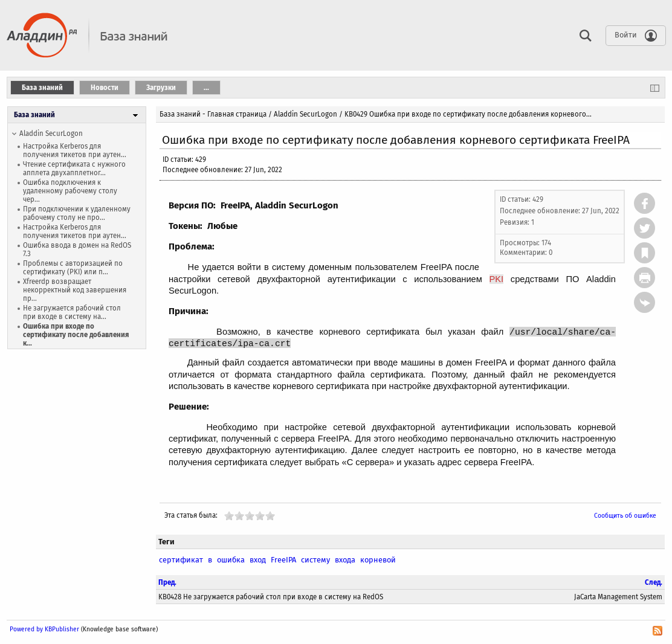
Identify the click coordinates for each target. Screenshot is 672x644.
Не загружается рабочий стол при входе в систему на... (72, 312)
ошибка (231, 560)
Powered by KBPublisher (44, 629)
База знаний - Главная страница (213, 114)
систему (315, 560)
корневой (378, 560)
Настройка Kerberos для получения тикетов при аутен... (75, 150)
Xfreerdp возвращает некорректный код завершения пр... (75, 290)
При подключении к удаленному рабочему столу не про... (77, 213)
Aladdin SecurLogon (51, 134)
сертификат (181, 560)
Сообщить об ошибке (625, 516)
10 (270, 516)
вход (258, 560)
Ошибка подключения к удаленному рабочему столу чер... (70, 191)
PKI (497, 279)
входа (345, 560)
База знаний (34, 115)
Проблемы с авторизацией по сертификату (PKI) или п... (73, 268)
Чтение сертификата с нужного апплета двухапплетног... (74, 169)
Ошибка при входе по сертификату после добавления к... (76, 335)
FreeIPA (283, 560)
